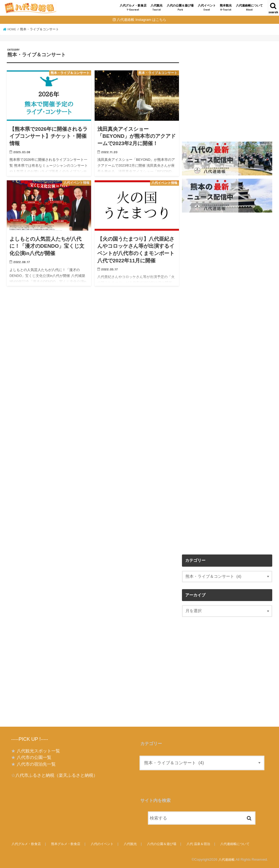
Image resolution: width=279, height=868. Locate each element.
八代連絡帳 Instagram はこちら (142, 20)
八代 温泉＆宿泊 (203, 844)
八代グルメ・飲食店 (133, 8)
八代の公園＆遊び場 (180, 8)
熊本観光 (226, 8)
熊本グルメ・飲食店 (68, 844)
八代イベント (207, 8)
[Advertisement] (227, 98)
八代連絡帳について (249, 8)
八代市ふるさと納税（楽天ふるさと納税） (57, 775)
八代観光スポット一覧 (38, 751)
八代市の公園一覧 (34, 757)
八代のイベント (105, 844)
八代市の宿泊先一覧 (36, 764)
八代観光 (157, 8)
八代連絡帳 (226, 859)
